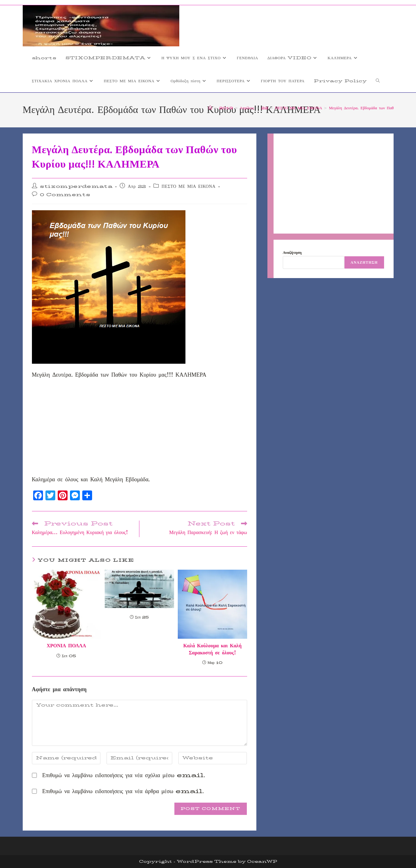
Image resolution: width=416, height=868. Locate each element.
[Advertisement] (140, 429)
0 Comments (65, 195)
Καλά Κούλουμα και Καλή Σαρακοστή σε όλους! (212, 649)
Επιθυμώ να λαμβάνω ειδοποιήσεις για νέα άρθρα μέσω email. (123, 791)
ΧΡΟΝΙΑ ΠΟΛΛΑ (66, 646)
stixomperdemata (76, 186)
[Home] (210, 108)
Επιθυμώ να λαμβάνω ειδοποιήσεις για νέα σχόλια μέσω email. (124, 775)
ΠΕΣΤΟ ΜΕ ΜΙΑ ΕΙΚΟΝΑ (189, 186)
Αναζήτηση (292, 252)
